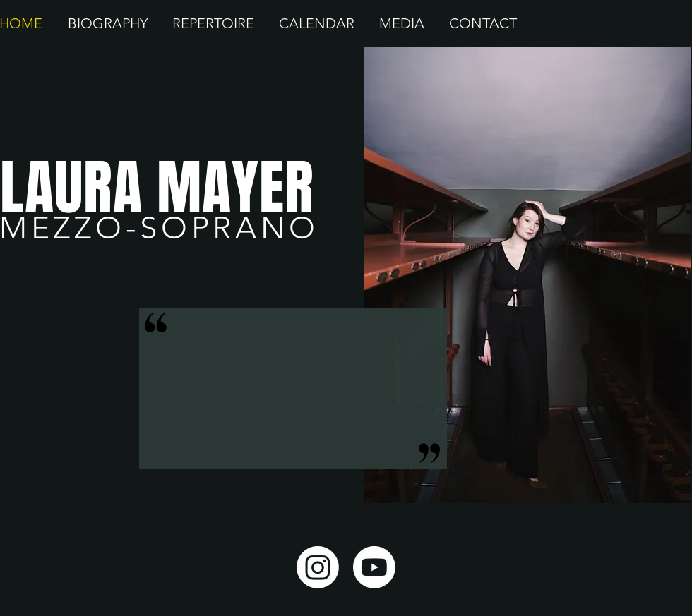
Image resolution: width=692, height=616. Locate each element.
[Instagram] (318, 567)
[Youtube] (374, 567)
